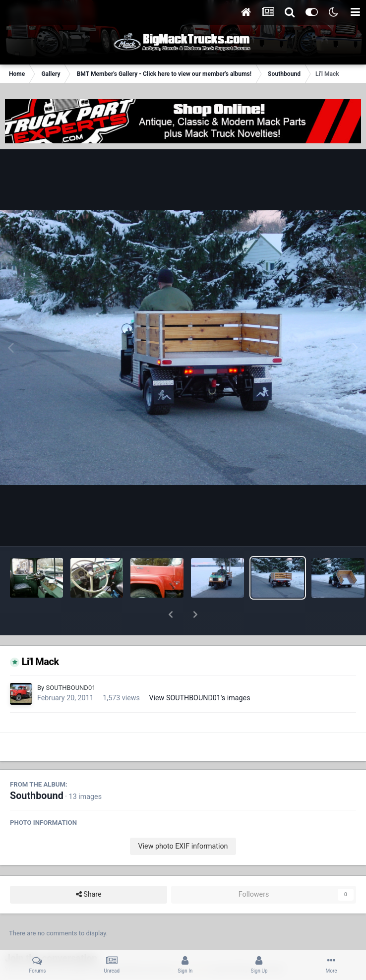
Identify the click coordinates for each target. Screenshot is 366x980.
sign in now (192, 943)
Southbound (37, 770)
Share (89, 869)
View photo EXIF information (183, 820)
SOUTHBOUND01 (70, 662)
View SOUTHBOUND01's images (199, 672)
